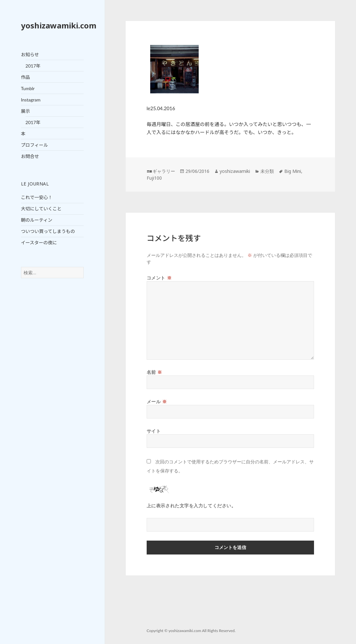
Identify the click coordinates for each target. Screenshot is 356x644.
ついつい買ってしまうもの (48, 231)
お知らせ (30, 54)
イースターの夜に (39, 243)
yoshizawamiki (235, 171)
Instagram (31, 100)
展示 (26, 111)
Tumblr (28, 88)
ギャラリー (164, 171)
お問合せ (30, 156)
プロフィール (35, 145)
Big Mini (293, 171)
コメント (159, 278)
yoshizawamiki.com (59, 25)
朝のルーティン (37, 220)
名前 (154, 372)
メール (157, 401)
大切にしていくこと (41, 209)
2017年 (33, 66)
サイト (154, 431)
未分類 (267, 171)
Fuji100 (154, 178)
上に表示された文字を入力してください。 (191, 506)
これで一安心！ (37, 197)
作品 (26, 77)
